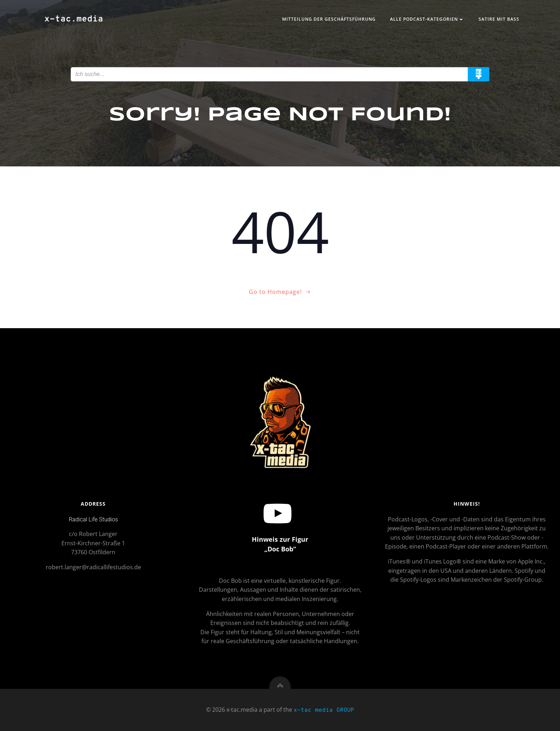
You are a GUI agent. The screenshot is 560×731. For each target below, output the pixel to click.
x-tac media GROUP (324, 710)
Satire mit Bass (499, 19)
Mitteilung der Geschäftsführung (329, 19)
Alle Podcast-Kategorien (427, 19)
